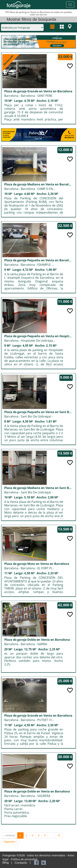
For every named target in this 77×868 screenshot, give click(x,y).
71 (59, 835)
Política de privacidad (24, 859)
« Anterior (9, 835)
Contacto (21, 863)
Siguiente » (10, 842)
